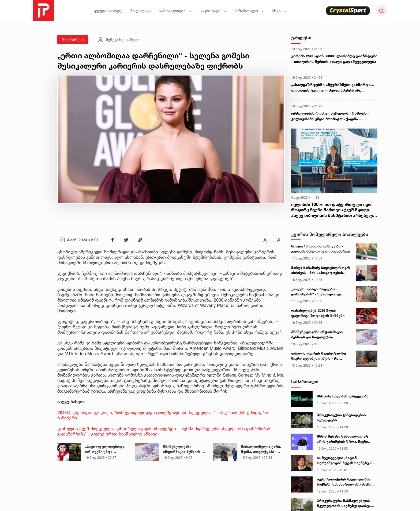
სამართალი (249, 11)
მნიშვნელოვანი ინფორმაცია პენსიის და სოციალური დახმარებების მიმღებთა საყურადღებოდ (185, 449)
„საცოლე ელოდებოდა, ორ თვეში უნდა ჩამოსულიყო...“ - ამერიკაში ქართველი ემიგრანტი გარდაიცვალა (105, 449)
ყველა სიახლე (108, 11)
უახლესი (301, 38)
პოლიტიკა (141, 11)
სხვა (279, 11)
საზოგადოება (175, 11)
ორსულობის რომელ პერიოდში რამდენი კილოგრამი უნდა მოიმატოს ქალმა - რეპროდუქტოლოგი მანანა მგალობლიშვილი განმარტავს (334, 116)
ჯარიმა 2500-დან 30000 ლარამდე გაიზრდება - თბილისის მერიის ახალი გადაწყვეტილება (334, 59)
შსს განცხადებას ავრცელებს (343, 396)
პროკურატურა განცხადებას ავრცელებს (341, 418)
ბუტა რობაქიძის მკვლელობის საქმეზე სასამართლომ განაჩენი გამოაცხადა (346, 482)
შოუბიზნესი (73, 40)
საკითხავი (213, 11)
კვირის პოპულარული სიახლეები (330, 234)
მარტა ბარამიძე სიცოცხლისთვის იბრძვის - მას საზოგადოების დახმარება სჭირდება (321, 270)
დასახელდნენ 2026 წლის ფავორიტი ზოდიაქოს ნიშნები (318, 313)
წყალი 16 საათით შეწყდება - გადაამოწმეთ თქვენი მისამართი (321, 249)
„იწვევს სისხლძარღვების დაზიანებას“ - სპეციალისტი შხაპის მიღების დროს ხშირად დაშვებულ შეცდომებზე (318, 292)
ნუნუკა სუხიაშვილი (119, 40)
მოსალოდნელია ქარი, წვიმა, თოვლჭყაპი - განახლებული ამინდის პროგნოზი (262, 449)
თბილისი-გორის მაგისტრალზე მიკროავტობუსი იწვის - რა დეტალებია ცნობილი (318, 356)
